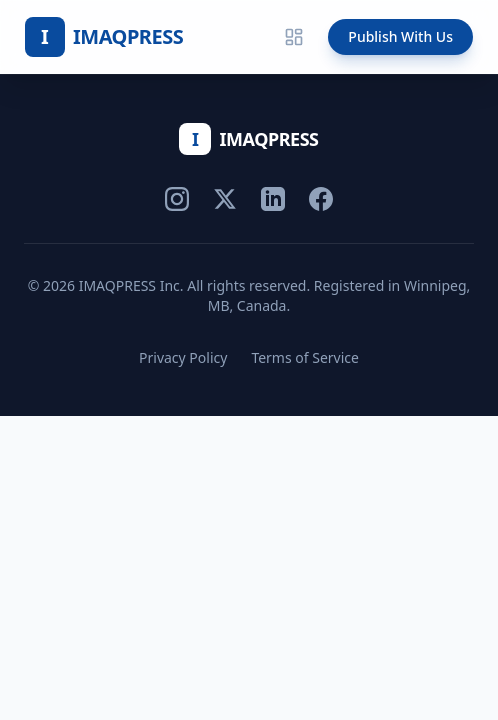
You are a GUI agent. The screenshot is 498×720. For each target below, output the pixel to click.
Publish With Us (400, 36)
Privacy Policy (183, 357)
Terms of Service (305, 357)
